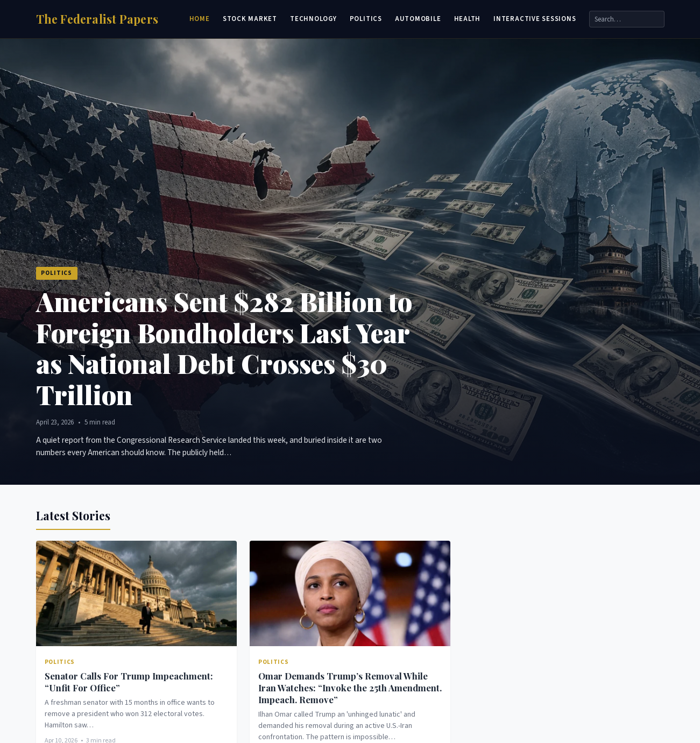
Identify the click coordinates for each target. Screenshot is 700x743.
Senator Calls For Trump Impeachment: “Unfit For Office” (129, 682)
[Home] (97, 19)
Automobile (418, 19)
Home (200, 19)
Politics (366, 19)
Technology (313, 19)
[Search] (627, 19)
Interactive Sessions (535, 19)
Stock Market (250, 19)
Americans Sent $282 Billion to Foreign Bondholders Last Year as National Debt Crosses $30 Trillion (224, 348)
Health (468, 19)
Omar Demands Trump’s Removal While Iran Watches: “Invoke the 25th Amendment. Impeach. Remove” (350, 688)
